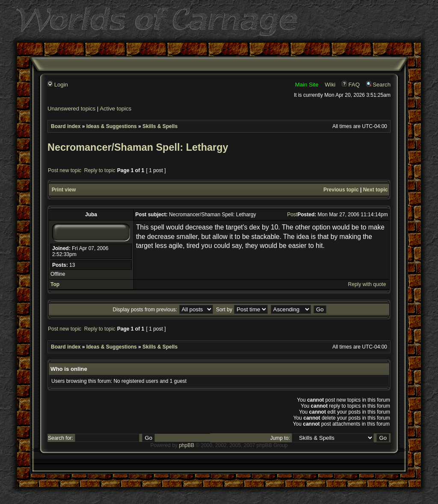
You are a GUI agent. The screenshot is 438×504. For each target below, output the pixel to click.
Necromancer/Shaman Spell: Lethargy (138, 147)
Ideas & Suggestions (112, 126)
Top (55, 284)
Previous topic (341, 190)
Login (58, 85)
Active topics (115, 109)
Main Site (307, 85)
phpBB (186, 445)
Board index (66, 126)
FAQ (351, 85)
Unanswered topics (71, 109)
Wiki (330, 85)
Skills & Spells (160, 126)
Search (378, 85)
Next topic (376, 190)
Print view (64, 190)
